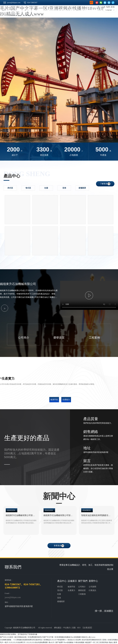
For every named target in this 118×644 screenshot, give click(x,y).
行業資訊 (92, 590)
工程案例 (94, 337)
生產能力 (66, 399)
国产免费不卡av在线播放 (65, 642)
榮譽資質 (59, 337)
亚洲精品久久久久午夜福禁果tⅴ (55, 640)
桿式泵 (60, 586)
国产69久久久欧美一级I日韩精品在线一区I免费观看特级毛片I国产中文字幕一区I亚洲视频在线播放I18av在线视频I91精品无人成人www (48, 637)
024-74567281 (32, 584)
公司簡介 (24, 337)
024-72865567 (32, 3)
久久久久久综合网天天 (18, 642)
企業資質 (87, 627)
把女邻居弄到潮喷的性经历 (92, 640)
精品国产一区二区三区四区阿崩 (97, 642)
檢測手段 (54, 399)
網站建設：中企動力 (62, 627)
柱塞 (59, 594)
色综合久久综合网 (74, 640)
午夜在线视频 (79, 642)
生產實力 (71, 590)
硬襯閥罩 (61, 601)
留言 (87, 461)
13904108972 (12, 587)
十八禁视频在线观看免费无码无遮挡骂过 (28, 640)
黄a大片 (52, 642)
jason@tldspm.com (14, 3)
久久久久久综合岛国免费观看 (37, 642)
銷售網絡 (91, 431)
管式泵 (60, 590)
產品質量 (91, 418)
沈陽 (74, 627)
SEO (79, 627)
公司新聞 (92, 586)
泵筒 (59, 598)
